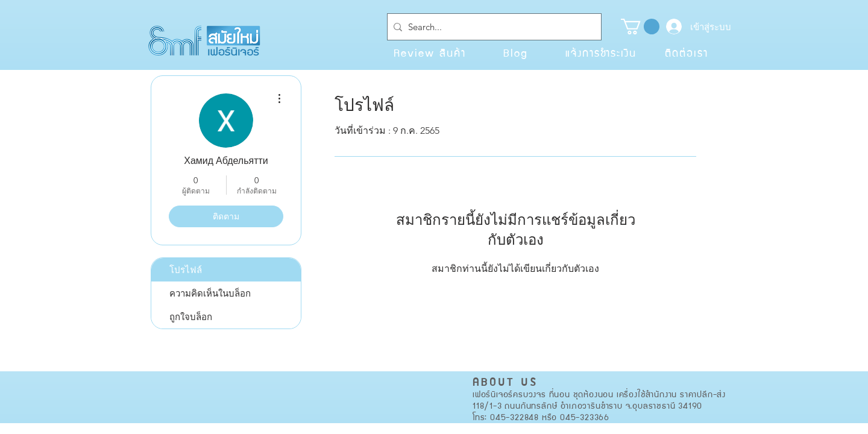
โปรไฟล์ (186, 270)
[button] (640, 27)
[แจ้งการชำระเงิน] (601, 52)
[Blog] (515, 52)
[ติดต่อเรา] (687, 52)
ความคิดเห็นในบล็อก (210, 293)
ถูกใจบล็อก (191, 317)
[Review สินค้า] (430, 52)
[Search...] (492, 27)
